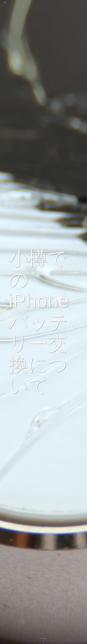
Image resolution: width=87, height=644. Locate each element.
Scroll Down (43, 638)
